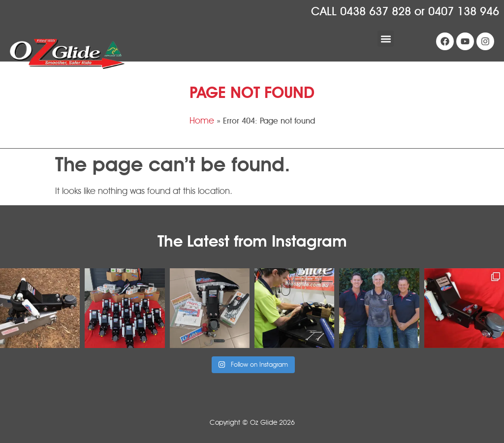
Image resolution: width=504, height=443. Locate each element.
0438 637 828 (376, 12)
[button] (386, 39)
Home (202, 121)
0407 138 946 (464, 12)
